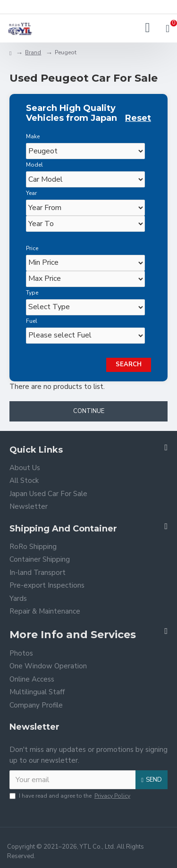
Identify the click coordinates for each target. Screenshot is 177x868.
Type (32, 293)
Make (33, 136)
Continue (89, 411)
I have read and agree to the (71, 796)
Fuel (32, 321)
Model (34, 165)
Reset (138, 118)
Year (31, 193)
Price (32, 248)
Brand (33, 52)
